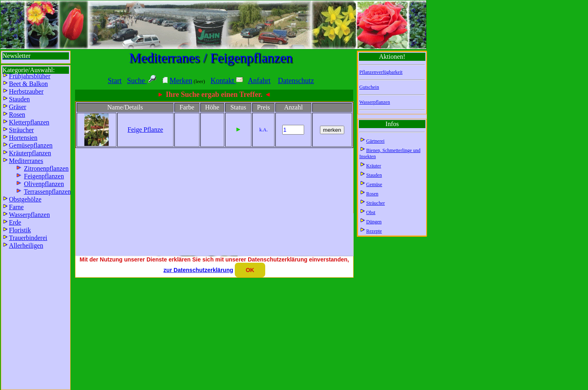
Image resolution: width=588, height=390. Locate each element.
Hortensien (23, 138)
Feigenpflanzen (44, 176)
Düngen (374, 222)
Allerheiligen (26, 245)
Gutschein (369, 87)
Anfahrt (259, 81)
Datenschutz (296, 81)
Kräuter (374, 166)
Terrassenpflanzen (47, 192)
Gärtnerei (375, 141)
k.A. (263, 130)
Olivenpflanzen (44, 184)
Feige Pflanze (146, 130)
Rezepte (374, 231)
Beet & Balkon (28, 84)
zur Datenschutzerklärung (198, 270)
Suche (137, 81)
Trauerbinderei (28, 238)
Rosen (372, 194)
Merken (181, 81)
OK (250, 270)
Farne (16, 207)
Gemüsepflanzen (31, 145)
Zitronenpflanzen (46, 168)
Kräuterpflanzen (30, 153)
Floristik (20, 230)
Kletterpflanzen (29, 122)
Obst (371, 212)
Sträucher (376, 203)
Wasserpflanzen (375, 102)
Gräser (18, 107)
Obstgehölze (25, 199)
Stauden (374, 175)
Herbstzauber (26, 91)
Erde (15, 222)
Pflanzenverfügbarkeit (381, 72)
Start (115, 81)
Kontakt (227, 81)
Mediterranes (26, 161)
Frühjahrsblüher (30, 76)
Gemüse (374, 184)
